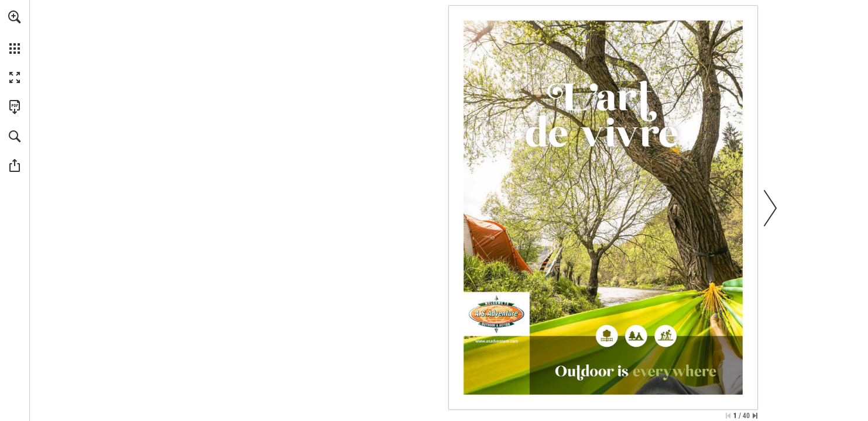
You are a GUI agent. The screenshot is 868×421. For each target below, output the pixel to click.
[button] (15, 17)
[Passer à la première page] (728, 416)
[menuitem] (15, 32)
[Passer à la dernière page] (755, 416)
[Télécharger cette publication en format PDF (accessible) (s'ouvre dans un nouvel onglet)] (15, 107)
